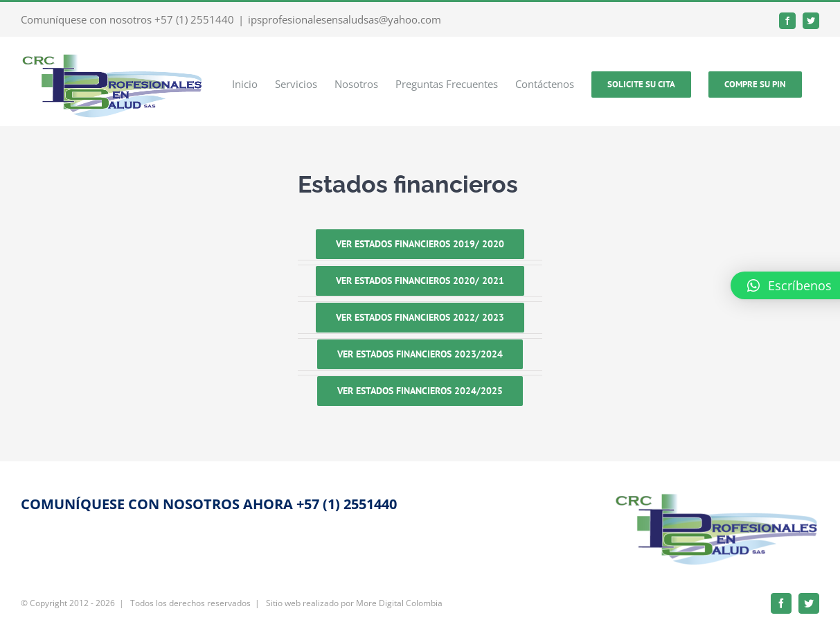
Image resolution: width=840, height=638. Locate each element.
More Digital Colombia (399, 603)
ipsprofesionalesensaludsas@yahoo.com (345, 19)
